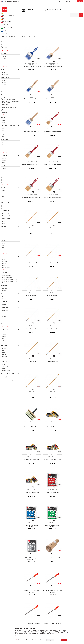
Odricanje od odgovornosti (68, 576)
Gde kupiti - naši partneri (43, 583)
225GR (4, 268)
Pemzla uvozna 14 (32, 249)
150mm (4, 225)
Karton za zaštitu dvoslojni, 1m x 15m (31, 414)
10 (3, 161)
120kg (4, 140)
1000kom (5, 178)
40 (4, 45)
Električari (5, 343)
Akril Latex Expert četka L (32, 118)
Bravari (4, 339)
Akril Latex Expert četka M (74, 85)
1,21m (4, 79)
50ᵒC (4, 154)
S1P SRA (4, 241)
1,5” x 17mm (5, 83)
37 (13, 41)
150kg (4, 142)
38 (4, 43)
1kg (3, 264)
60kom (4, 182)
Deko (4, 285)
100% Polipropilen (7, 295)
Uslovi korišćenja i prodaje (68, 574)
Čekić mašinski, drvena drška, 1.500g (52, 512)
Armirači (4, 335)
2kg (3, 270)
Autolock (5, 281)
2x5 (3, 253)
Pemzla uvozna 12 (74, 217)
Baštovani (5, 337)
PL (3, 316)
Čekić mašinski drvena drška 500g (73, 480)
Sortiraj (63, 23)
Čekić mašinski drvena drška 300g (52, 480)
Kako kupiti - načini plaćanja (68, 581)
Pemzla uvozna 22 (53, 282)
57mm (4, 101)
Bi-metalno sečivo (7, 67)
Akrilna (4, 324)
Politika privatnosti (66, 579)
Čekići (32, 476)
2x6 (3, 255)
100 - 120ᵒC (5, 148)
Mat (3, 193)
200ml (4, 352)
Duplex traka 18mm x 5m (53, 315)
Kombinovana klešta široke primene (9, 128)
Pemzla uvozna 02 (32, 184)
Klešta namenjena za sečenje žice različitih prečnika (11, 121)
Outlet (4, 384)
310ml (4, 358)
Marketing (42, 640)
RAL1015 (4, 197)
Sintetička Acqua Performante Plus (10, 301)
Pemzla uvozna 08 (32, 217)
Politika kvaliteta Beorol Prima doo (46, 576)
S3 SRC (4, 243)
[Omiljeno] (75, 1)
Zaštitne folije (73, 345)
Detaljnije (18, 636)
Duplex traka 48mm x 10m (52, 348)
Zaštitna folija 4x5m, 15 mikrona (31, 381)
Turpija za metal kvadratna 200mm (53, 447)
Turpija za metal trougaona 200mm (31, 447)
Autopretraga (55, 23)
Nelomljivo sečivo (7, 235)
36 (4, 41)
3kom (4, 217)
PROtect (5, 376)
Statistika (34, 640)
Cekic (4, 388)
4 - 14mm (5, 111)
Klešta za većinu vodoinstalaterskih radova (9, 124)
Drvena (4, 92)
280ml (4, 354)
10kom (4, 180)
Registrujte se (69, 1)
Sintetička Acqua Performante (10, 299)
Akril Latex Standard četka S (32, 53)
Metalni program (6, 29)
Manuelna (5, 308)
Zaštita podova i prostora (31, 410)
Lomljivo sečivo (6, 233)
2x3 (3, 249)
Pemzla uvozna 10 (53, 217)
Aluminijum (5, 65)
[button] (77, 15)
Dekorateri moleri (7, 341)
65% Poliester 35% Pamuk (9, 61)
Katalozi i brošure (41, 586)
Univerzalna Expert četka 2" (31, 151)
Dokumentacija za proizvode (44, 588)
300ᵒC (4, 152)
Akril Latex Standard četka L (74, 53)
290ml (4, 356)
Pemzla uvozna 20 (32, 282)
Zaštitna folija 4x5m (73, 348)
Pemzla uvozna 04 (53, 184)
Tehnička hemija (6, 33)
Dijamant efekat (6, 287)
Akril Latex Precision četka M (31, 85)
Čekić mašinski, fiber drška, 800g (73, 545)
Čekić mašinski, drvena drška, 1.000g (31, 512)
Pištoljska (5, 310)
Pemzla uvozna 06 (74, 184)
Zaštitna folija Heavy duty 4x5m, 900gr (73, 381)
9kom (4, 219)
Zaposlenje (39, 581)
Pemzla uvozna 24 (74, 282)
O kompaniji (39, 574)
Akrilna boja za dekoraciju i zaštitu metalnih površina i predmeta (11, 118)
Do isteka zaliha (6, 390)
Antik (4, 279)
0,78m (4, 77)
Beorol (2, 20)
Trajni (27, 640)
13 (3, 167)
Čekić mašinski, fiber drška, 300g (52, 545)
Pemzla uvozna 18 (74, 249)
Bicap (4, 370)
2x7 (3, 257)
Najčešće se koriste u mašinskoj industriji (10, 131)
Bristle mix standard (7, 297)
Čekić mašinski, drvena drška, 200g (31, 480)
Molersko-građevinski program (10, 27)
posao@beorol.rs (15, 601)
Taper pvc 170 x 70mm (31, 315)
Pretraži (10, 400)
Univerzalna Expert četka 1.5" (73, 118)
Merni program (5, 31)
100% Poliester (6, 59)
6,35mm (4, 187)
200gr (4, 266)
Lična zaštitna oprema (7, 35)
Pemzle (32, 181)
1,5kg (4, 263)
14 (3, 169)
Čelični (4, 283)
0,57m (4, 75)
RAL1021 (4, 201)
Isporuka (63, 583)
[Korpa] (80, 2)
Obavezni (20, 640)
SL (3, 318)
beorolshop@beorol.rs (16, 582)
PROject (5, 374)
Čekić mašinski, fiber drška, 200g (31, 545)
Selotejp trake (53, 312)
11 (3, 163)
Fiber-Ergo (5, 94)
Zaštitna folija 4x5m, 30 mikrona (52, 381)
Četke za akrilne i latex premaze (32, 50)
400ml (4, 359)
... (52, 558)
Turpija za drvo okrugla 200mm (52, 414)
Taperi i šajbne (32, 312)
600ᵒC (4, 156)
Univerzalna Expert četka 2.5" (52, 151)
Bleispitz (4, 372)
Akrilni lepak (5, 330)
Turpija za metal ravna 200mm (74, 447)
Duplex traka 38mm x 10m (74, 315)
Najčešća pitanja (65, 588)
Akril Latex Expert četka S (53, 85)
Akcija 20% (5, 386)
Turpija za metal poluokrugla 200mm (74, 414)
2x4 (3, 251)
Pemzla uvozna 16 (53, 249)
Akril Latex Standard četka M (53, 53)
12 (3, 165)
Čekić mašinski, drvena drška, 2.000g (73, 512)
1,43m (4, 81)
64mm (4, 103)
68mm (4, 227)
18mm (4, 210)
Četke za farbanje (52, 115)
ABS (3, 63)
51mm (4, 100)
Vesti (37, 579)
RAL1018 (4, 199)
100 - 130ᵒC (5, 150)
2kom (4, 215)
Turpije (52, 410)
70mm (4, 105)
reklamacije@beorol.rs (16, 591)
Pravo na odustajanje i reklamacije (70, 586)
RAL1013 (4, 195)
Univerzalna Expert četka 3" (74, 151)
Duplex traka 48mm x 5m (32, 348)
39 (13, 43)
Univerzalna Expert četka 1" (52, 118)
